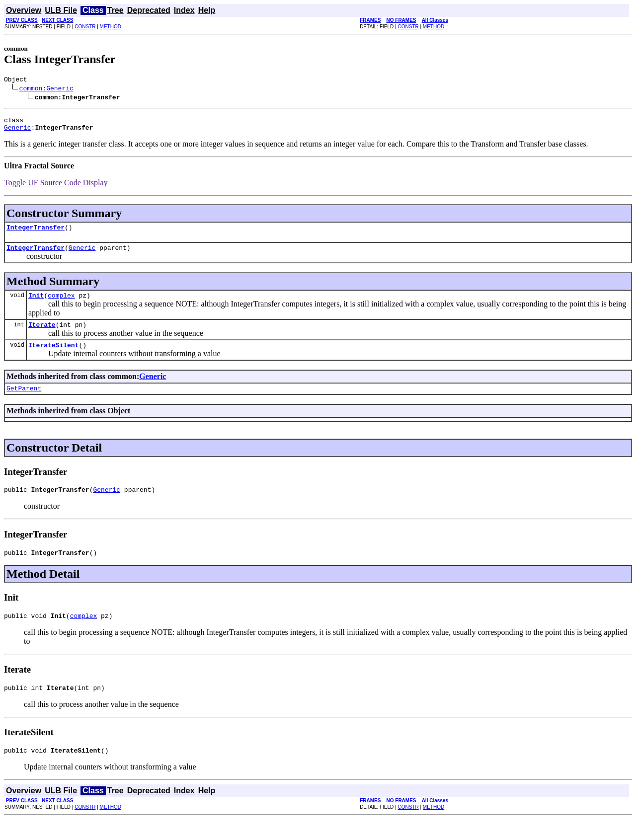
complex (61, 304)
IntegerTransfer (36, 233)
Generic (18, 132)
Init (36, 304)
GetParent (24, 401)
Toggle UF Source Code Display (56, 187)
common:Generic (46, 89)
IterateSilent (53, 357)
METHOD (111, 27)
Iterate (42, 335)
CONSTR (85, 27)
